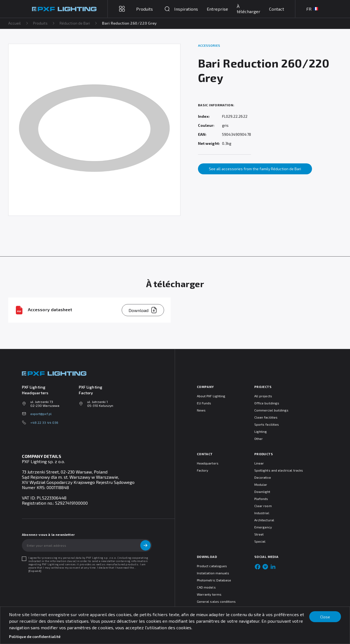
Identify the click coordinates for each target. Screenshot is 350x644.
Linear (259, 463)
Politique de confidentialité (35, 636)
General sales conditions (216, 601)
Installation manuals (213, 573)
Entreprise (217, 9)
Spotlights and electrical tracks (279, 470)
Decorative (263, 477)
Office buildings (267, 403)
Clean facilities (266, 417)
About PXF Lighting (211, 396)
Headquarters (208, 463)
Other (259, 439)
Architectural (264, 520)
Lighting (261, 431)
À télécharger (249, 9)
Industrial (262, 513)
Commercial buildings (271, 410)
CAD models (206, 587)
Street (259, 534)
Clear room (263, 506)
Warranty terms (209, 594)
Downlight (262, 492)
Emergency (263, 527)
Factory (202, 470)
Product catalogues (212, 566)
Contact (277, 9)
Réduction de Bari (75, 23)
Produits (41, 23)
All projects (263, 396)
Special (260, 541)
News (201, 410)
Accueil (15, 23)
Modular (261, 484)
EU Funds (204, 403)
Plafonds (261, 499)
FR (312, 9)
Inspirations (186, 9)
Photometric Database (214, 580)
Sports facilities (267, 424)
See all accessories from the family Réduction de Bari (255, 169)
